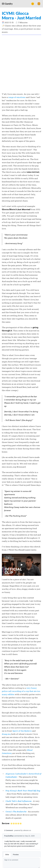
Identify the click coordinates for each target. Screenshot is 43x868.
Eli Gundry (7, 4)
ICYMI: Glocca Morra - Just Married (21, 16)
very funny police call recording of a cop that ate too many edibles (21, 691)
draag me (6, 734)
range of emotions (17, 97)
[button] (21, 565)
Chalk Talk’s (19, 801)
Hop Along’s (23, 791)
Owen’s (16, 812)
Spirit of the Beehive (22, 731)
